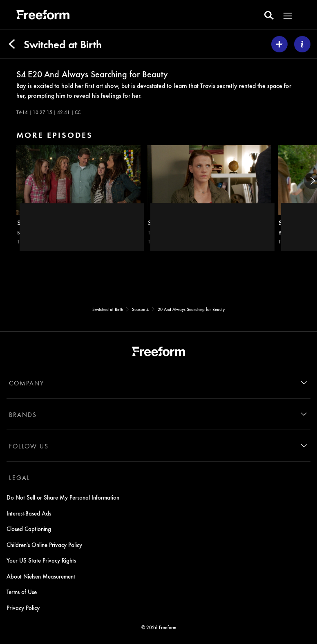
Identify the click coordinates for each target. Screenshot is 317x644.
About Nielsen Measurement (41, 576)
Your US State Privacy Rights (41, 560)
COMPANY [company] (27, 383)
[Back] (12, 44)
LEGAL (20, 477)
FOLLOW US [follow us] (29, 446)
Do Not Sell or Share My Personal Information (63, 497)
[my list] (279, 44)
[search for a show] (269, 15)
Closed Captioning (29, 529)
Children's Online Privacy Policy (44, 545)
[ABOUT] (302, 44)
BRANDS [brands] (23, 414)
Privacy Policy (23, 608)
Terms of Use (22, 592)
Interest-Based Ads (29, 513)
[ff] (43, 16)
